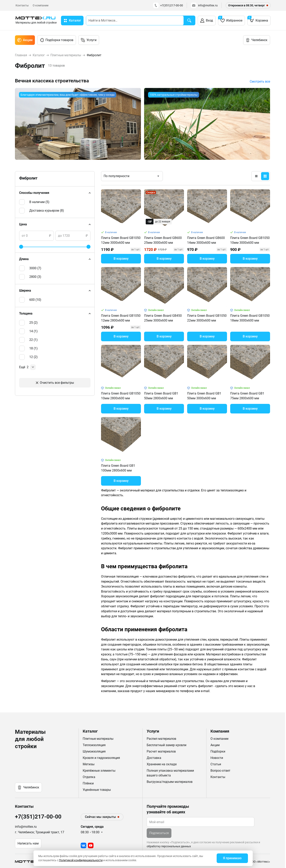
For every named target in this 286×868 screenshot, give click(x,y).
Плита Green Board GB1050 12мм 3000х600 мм (121, 240)
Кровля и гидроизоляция (101, 758)
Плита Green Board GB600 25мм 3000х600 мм (163, 240)
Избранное (230, 19)
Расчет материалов (161, 751)
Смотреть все (260, 81)
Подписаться (159, 833)
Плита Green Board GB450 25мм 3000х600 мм (163, 318)
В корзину (121, 259)
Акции (25, 40)
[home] (36, 21)
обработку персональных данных (169, 846)
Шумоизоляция (94, 751)
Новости (217, 758)
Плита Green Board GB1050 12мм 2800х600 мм (121, 318)
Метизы (89, 764)
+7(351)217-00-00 (168, 5)
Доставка (154, 758)
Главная (21, 55)
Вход (207, 21)
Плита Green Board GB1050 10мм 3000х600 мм (250, 240)
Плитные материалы (66, 55)
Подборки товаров (57, 40)
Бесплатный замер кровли (167, 745)
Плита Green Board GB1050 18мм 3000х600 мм (250, 318)
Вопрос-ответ (220, 771)
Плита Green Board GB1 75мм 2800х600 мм (247, 396)
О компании (41, 5)
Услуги (89, 40)
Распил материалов (161, 739)
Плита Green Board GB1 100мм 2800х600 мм (118, 468)
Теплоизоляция (94, 745)
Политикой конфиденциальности (81, 860)
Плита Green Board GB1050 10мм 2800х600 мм (121, 396)
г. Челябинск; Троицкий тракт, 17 (40, 832)
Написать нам (28, 843)
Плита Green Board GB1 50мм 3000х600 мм (204, 396)
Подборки (218, 751)
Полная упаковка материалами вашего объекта (170, 773)
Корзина (258, 19)
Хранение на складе (162, 764)
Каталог (39, 55)
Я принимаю (232, 858)
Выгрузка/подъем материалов (170, 782)
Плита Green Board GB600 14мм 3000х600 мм (206, 240)
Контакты (22, 5)
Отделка (89, 777)
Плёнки (88, 783)
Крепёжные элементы (99, 771)
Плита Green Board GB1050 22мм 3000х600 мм (207, 318)
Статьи (216, 764)
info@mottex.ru (204, 5)
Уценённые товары (97, 790)
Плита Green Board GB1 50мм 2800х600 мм (161, 396)
